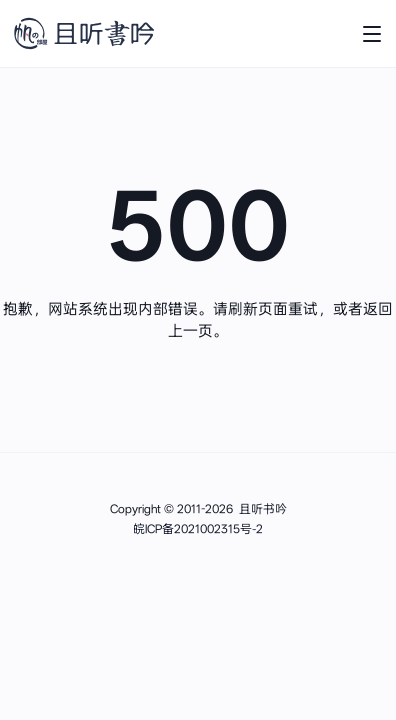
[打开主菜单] (372, 34)
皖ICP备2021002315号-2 (198, 529)
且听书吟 (263, 509)
